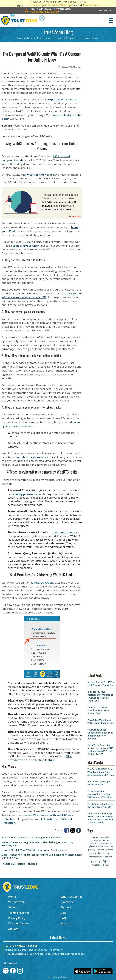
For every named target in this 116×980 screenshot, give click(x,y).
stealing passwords (25, 494)
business (94, 843)
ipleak (21, 864)
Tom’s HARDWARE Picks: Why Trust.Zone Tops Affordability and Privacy (101, 772)
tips (100, 861)
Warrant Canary (18, 923)
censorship (105, 837)
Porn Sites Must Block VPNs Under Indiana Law (101, 721)
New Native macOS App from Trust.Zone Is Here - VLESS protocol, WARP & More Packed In (101, 818)
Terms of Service (19, 913)
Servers (13, 907)
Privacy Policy (17, 918)
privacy (92, 850)
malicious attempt (64, 532)
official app (37, 5)
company (109, 847)
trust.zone (105, 853)
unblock (101, 850)
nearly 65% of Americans (37, 175)
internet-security (96, 857)
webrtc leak (9, 864)
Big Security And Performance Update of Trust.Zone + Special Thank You (100, 696)
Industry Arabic (43, 583)
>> (45, 12)
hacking (109, 850)
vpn (106, 861)
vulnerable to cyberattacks (30, 457)
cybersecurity (96, 846)
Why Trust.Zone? (71, 897)
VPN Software (17, 902)
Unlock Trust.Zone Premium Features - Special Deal (98, 710)
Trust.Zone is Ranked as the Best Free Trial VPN (100, 805)
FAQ (63, 918)
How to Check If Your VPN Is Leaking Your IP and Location (35, 850)
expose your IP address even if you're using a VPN (42, 295)
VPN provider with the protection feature (40, 758)
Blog (63, 913)
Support (66, 907)
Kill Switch (48, 819)
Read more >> (92, 5)
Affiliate (13, 929)
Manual (65, 923)
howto (106, 865)
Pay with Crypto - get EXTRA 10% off (99, 783)
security (109, 857)
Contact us (67, 902)
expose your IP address (63, 99)
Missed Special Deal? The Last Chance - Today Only (101, 684)
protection (96, 840)
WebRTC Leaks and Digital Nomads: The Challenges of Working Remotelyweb (37, 844)
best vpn (93, 853)
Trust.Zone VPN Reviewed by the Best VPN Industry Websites (100, 794)
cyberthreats (106, 843)
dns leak (32, 864)
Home (12, 897)
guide (94, 861)
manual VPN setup (59, 5)
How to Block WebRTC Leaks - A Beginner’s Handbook (32, 837)
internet (95, 837)
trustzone (97, 865)
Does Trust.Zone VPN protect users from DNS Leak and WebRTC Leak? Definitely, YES (42, 856)
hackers (106, 840)
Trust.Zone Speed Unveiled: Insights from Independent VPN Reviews (100, 734)
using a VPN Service (25, 246)
